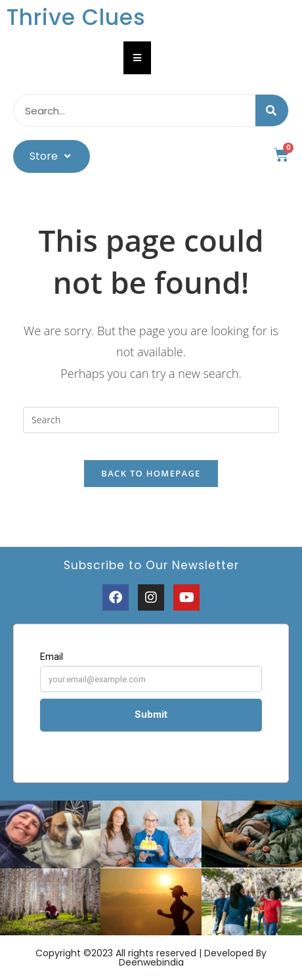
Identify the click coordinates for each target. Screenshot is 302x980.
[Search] (272, 110)
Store (52, 156)
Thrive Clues (76, 17)
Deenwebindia (151, 962)
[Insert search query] (151, 420)
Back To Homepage (151, 473)
